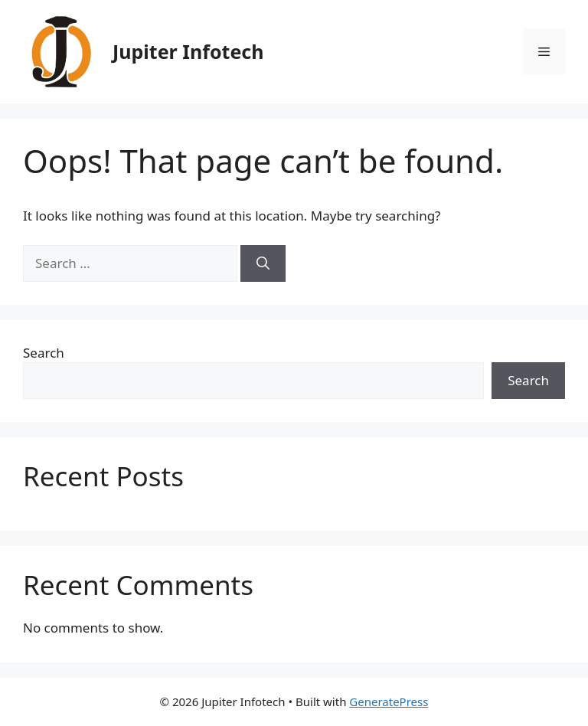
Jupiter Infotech (188, 51)
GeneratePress (389, 701)
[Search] (263, 263)
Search (44, 353)
